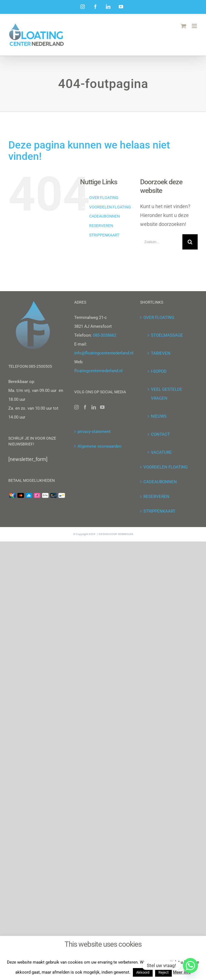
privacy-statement (94, 432)
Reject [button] (163, 972)
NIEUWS (159, 416)
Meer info (182, 972)
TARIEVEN (161, 353)
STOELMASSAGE (167, 335)
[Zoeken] (190, 242)
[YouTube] (102, 407)
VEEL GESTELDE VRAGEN (167, 394)
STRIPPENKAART (104, 235)
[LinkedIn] (94, 407)
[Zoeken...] (161, 242)
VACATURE (161, 452)
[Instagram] (76, 407)
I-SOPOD (159, 371)
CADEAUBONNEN (105, 216)
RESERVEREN (101, 226)
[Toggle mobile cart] (183, 26)
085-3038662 (105, 335)
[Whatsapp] (190, 966)
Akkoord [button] (143, 972)
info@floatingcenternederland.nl (104, 353)
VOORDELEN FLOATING (110, 207)
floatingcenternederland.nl (98, 371)
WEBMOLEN (126, 534)
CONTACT (160, 434)
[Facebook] (85, 407)
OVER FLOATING (104, 198)
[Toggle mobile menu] (195, 26)
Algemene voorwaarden (99, 446)
